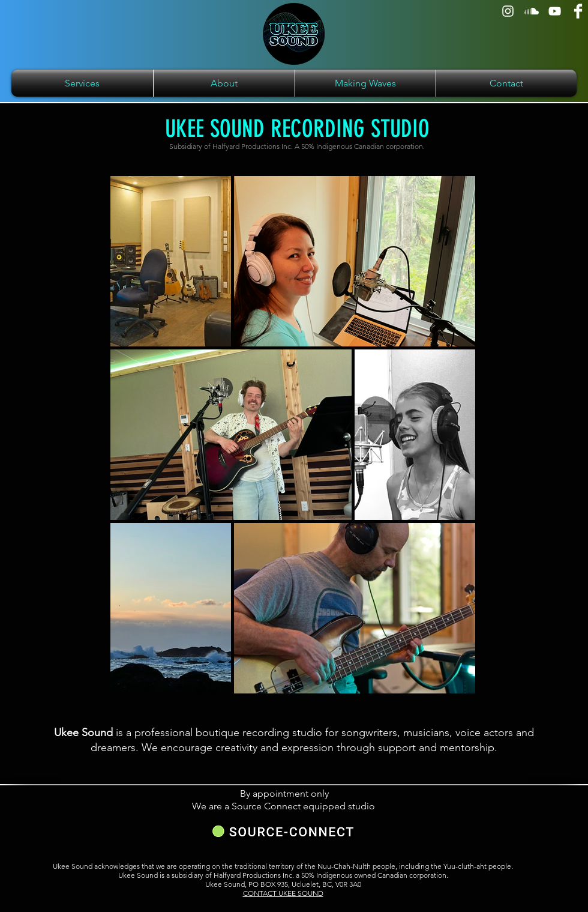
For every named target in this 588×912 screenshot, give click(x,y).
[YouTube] (555, 11)
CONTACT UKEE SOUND (283, 893)
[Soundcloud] (531, 11)
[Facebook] (578, 11)
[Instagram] (508, 11)
